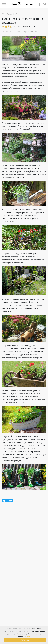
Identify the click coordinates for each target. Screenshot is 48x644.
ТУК (28, 636)
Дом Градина (22, 4)
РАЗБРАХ (25, 640)
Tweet (8, 501)
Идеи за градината (31, 32)
